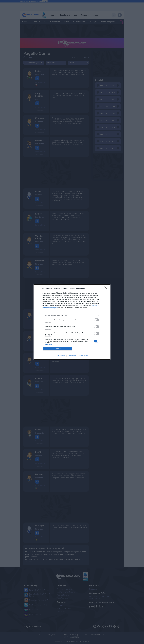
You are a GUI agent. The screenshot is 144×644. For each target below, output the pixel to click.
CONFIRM (58, 349)
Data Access (72, 356)
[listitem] (72, 315)
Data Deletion (61, 356)
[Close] (106, 288)
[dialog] (72, 322)
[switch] (97, 320)
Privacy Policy (83, 356)
